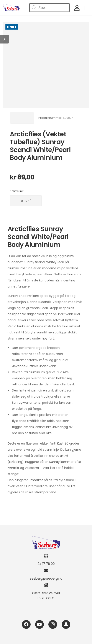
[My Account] (77, 8)
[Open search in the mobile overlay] (49, 8)
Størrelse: (17, 191)
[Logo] (11, 8)
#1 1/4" (26, 201)
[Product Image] (46, 65)
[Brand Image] (22, 118)
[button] (4, 39)
